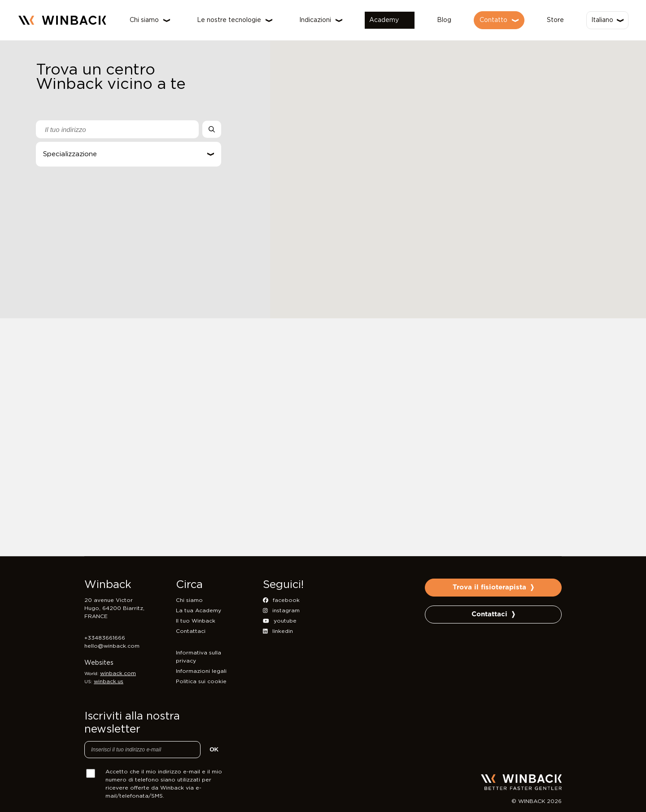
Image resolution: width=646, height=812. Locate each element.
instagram (281, 610)
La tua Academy (199, 610)
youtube (280, 621)
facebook (281, 600)
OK (214, 749)
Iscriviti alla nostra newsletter (132, 723)
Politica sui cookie (201, 681)
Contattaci (191, 631)
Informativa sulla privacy (199, 657)
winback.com (118, 673)
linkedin (278, 631)
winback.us (109, 681)
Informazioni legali (201, 671)
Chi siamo (189, 600)
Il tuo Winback (196, 621)
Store (555, 20)
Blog (444, 20)
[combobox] (117, 129)
